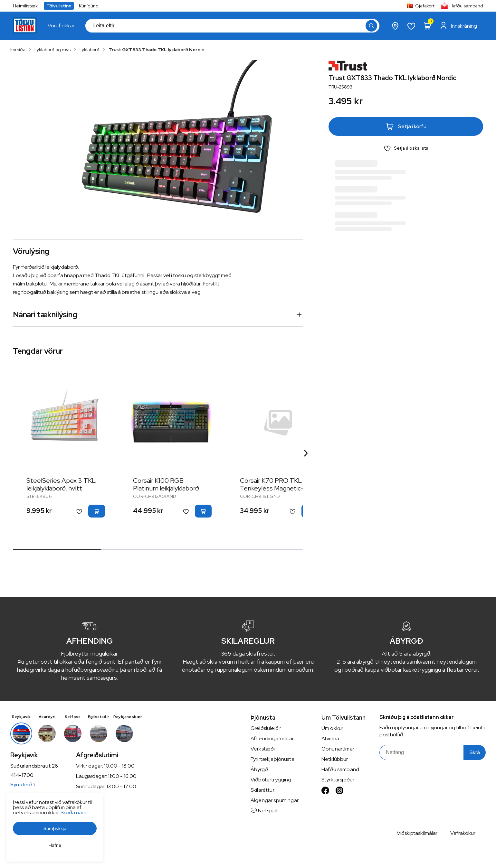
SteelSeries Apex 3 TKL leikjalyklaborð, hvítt (61, 484)
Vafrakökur (463, 833)
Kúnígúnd (89, 6)
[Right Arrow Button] (306, 453)
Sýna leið (23, 784)
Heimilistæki (26, 6)
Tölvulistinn (59, 6)
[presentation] (61, 26)
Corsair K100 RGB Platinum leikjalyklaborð (166, 484)
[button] (55, 828)
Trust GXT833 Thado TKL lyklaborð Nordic (156, 50)
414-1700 (22, 775)
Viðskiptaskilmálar (417, 833)
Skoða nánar (75, 812)
